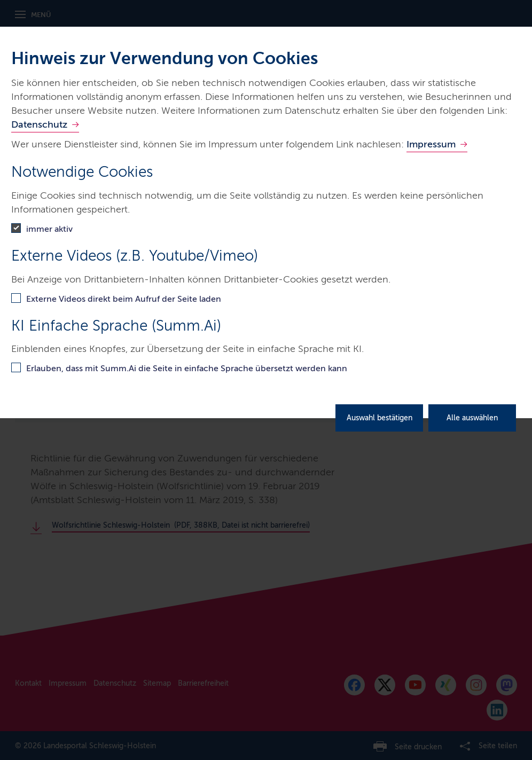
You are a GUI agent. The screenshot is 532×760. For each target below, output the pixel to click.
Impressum (431, 144)
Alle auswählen (472, 418)
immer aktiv (49, 229)
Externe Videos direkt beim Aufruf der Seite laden (124, 299)
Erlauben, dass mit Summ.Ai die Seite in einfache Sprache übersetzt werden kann (187, 368)
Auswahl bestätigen (380, 418)
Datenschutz (39, 124)
